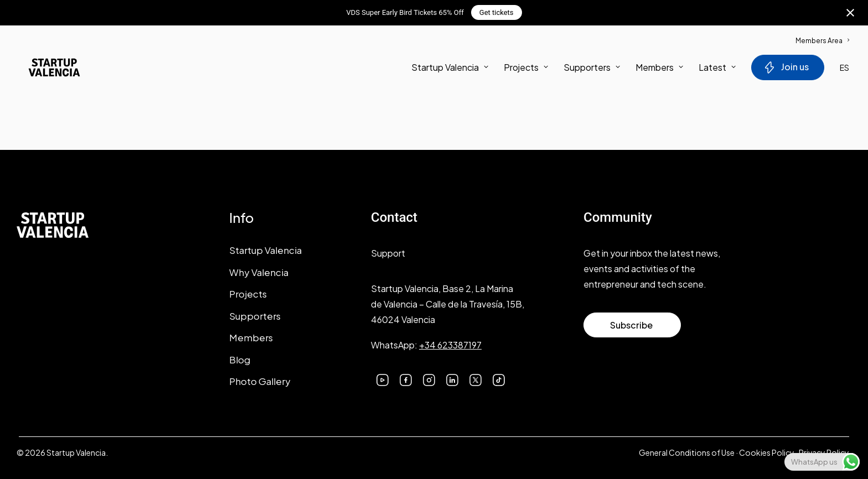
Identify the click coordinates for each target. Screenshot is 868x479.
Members (659, 69)
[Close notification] (850, 13)
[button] (383, 379)
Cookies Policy (767, 452)
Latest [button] (717, 69)
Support (388, 253)
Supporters (592, 69)
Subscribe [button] (631, 325)
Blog (240, 360)
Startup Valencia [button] (450, 69)
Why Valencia (259, 272)
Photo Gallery (260, 381)
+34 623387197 (450, 345)
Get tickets (497, 12)
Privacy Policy (824, 452)
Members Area (822, 41)
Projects (526, 69)
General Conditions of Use (687, 452)
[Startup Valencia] (45, 70)
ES (844, 70)
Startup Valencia (265, 250)
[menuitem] (822, 35)
